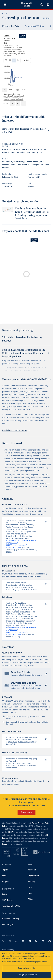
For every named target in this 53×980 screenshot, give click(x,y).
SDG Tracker (8, 913)
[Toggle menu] (5, 5)
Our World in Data (27, 4)
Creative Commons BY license (18, 481)
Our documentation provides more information (29, 717)
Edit (47, 49)
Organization (33, 888)
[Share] (42, 107)
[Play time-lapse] (6, 97)
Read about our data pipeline (16, 430)
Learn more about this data (32, 103)
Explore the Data (11, 26)
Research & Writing (34, 26)
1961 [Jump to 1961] (13, 97)
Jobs (30, 906)
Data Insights (8, 937)
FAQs (5, 856)
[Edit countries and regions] (45, 49)
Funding (31, 894)
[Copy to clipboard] (43, 522)
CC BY (6, 107)
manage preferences (39, 962)
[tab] (6, 49)
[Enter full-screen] (47, 107)
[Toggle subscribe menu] (48, 5)
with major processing (27, 165)
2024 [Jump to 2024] (46, 97)
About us (32, 882)
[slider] (19, 97)
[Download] (36, 107)
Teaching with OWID (11, 919)
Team (30, 900)
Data (4, 888)
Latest (5, 907)
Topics (5, 882)
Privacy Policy (22, 962)
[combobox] (41, 5)
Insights (6, 894)
